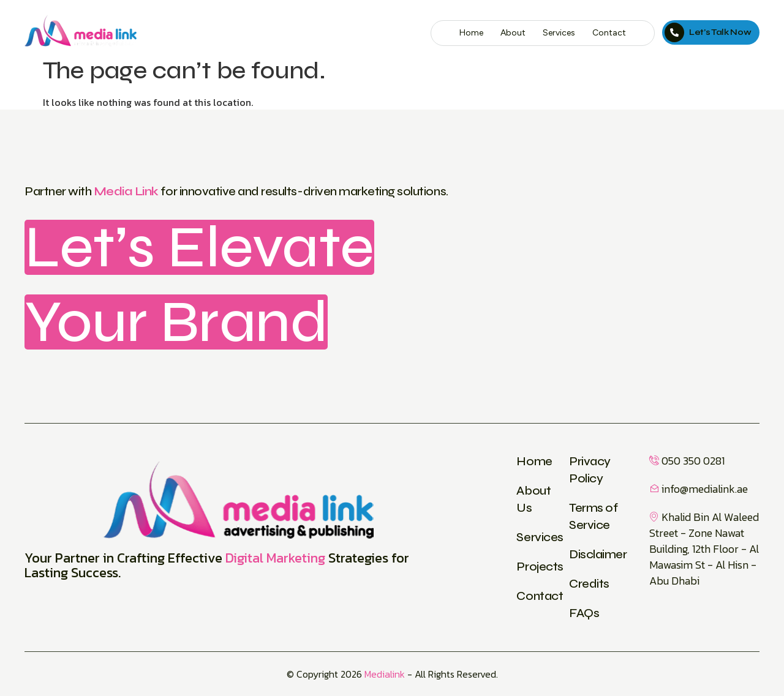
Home (471, 33)
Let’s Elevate (199, 247)
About (513, 33)
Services (559, 33)
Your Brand (176, 322)
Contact (609, 33)
